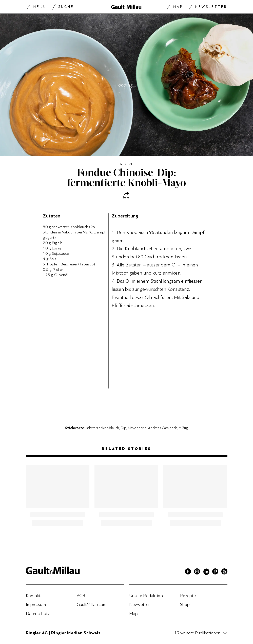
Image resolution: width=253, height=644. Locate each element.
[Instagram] (197, 572)
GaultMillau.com (92, 604)
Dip (124, 428)
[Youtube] (224, 572)
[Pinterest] (215, 572)
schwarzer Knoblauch (103, 428)
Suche (66, 7)
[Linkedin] (206, 572)
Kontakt (33, 596)
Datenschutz (38, 614)
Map (178, 7)
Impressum (36, 604)
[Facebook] (188, 572)
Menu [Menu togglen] (40, 7)
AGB (81, 596)
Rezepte (188, 596)
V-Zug (183, 428)
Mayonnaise (137, 428)
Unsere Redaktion (146, 596)
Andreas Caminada (163, 428)
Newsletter (211, 7)
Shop (185, 604)
